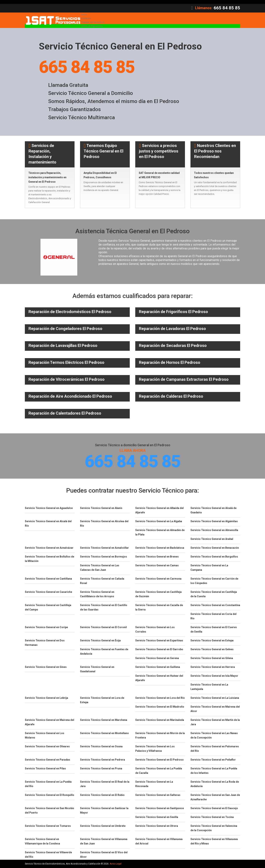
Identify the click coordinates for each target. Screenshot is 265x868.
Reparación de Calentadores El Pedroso (65, 413)
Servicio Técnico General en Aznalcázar (49, 548)
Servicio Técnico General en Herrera (213, 668)
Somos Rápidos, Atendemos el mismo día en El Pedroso (115, 102)
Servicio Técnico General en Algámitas (214, 522)
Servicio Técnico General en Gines (46, 668)
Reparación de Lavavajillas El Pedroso (63, 346)
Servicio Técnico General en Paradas (47, 760)
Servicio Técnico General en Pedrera (103, 760)
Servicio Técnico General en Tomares (48, 826)
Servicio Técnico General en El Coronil (103, 628)
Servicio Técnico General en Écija (100, 641)
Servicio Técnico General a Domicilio (91, 93)
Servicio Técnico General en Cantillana (48, 579)
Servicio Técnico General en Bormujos (104, 557)
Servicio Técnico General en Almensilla (214, 531)
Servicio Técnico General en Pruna (101, 769)
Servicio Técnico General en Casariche (48, 592)
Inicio (84, 14)
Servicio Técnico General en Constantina (215, 606)
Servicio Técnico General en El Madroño (160, 707)
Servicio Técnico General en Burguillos (214, 557)
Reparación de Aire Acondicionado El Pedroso (70, 396)
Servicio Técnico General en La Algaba (159, 522)
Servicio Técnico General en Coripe (46, 628)
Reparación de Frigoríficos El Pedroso (173, 312)
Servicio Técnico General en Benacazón (215, 548)
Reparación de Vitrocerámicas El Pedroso (67, 380)
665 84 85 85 (227, 8)
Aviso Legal (116, 864)
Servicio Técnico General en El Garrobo (159, 650)
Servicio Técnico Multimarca (82, 118)
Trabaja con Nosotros (93, 22)
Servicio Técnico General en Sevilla (157, 818)
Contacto (86, 18)
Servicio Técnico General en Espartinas (159, 641)
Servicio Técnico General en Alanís (101, 509)
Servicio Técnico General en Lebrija (46, 698)
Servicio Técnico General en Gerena (157, 659)
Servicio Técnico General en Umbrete (103, 826)
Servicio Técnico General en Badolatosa (160, 548)
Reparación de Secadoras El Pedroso (173, 346)
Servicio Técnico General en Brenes (157, 557)
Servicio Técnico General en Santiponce (160, 809)
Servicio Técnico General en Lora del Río (160, 698)
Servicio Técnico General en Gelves (212, 650)
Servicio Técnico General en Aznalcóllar (104, 548)
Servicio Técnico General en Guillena (158, 668)
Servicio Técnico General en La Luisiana (215, 698)
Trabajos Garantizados (75, 110)
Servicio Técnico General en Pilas (45, 769)
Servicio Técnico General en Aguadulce (49, 509)
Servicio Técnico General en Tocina (212, 818)
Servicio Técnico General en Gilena (212, 659)
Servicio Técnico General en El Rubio (102, 796)
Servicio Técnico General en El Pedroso (159, 760)
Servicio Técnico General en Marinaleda (160, 720)
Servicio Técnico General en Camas (157, 566)
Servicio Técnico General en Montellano (104, 734)
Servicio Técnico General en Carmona (158, 579)
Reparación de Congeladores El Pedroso (65, 329)
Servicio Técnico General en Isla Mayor (214, 676)
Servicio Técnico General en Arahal (212, 539)
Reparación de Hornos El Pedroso (170, 363)
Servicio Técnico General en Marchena (104, 720)
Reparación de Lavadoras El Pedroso (172, 329)
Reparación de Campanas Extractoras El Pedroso (184, 380)
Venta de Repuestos (92, 26)
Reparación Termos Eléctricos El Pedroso (66, 363)
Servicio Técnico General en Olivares (47, 747)
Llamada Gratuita (69, 85)
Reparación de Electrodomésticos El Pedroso (70, 312)
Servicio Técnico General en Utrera (157, 826)
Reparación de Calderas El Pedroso (171, 396)
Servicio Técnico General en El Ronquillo (50, 796)
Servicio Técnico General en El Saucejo (214, 809)
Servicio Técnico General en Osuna (101, 747)
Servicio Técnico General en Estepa (212, 641)
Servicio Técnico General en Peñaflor (213, 760)
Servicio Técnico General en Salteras (158, 796)
